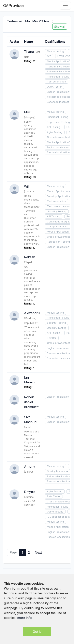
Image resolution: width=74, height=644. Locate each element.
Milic (27, 112)
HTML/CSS (64, 56)
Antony (30, 466)
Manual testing (55, 51)
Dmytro (30, 492)
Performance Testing (59, 67)
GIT (49, 56)
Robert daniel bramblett (31, 402)
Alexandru (32, 313)
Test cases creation (59, 206)
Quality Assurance (57, 471)
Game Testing (55, 512)
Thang (29, 52)
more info (24, 618)
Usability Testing (57, 211)
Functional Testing (58, 117)
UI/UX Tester (54, 87)
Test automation (56, 82)
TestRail (52, 338)
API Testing (54, 127)
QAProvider (14, 6)
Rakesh (30, 257)
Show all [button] (60, 27)
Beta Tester (54, 496)
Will (27, 186)
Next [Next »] (38, 552)
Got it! (37, 632)
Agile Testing (55, 132)
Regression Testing (58, 122)
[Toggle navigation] (65, 6)
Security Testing (56, 323)
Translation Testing (58, 77)
